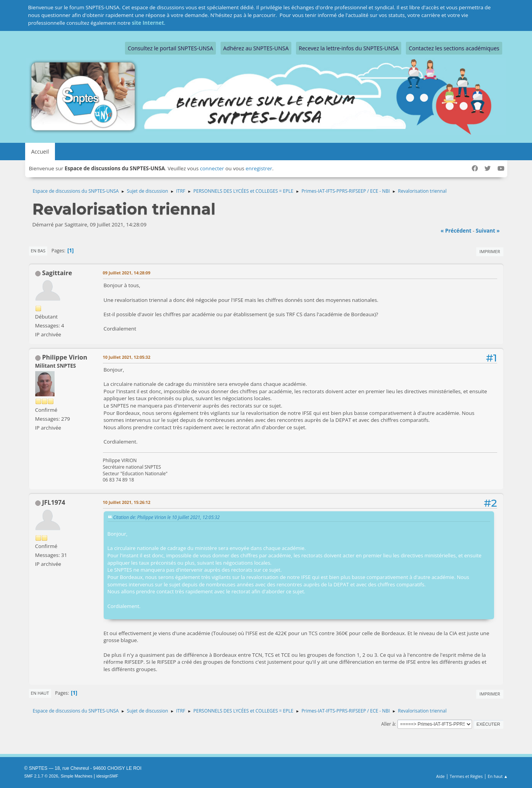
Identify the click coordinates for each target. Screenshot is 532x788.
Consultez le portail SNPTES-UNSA (170, 48)
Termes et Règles (466, 776)
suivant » (488, 231)
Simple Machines (77, 776)
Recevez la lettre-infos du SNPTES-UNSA (349, 48)
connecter (212, 168)
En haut (40, 693)
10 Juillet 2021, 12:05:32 (127, 357)
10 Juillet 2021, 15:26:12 (127, 502)
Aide (440, 776)
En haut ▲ (498, 776)
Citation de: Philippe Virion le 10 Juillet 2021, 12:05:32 (167, 517)
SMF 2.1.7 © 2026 (41, 776)
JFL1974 (54, 502)
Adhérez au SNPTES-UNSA (256, 48)
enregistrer (259, 168)
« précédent (456, 231)
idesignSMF (107, 776)
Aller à (388, 724)
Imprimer (490, 251)
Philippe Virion (65, 357)
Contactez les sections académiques (454, 48)
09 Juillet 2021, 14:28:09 (127, 273)
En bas (38, 251)
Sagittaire (57, 273)
